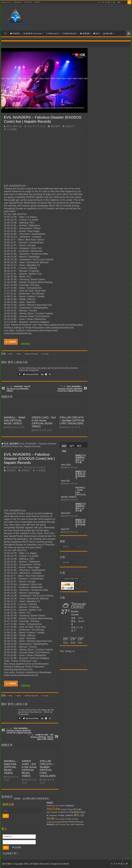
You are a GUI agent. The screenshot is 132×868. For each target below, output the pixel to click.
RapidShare (80, 824)
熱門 (72, 446)
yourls (62, 819)
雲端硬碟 (15, 33)
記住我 (17, 847)
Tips (68, 824)
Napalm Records (32, 354)
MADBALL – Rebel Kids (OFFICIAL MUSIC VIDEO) (15, 420)
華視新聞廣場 (75, 812)
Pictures (63, 824)
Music (19, 354)
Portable (68, 819)
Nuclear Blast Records (72, 822)
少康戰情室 (69, 815)
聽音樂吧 (55, 126)
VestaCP (64, 809)
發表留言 (70, 126)
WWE (72, 824)
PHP (67, 812)
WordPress (51, 806)
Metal (11, 354)
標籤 (64, 451)
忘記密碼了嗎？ (10, 853)
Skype (70, 809)
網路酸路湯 (51, 824)
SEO (48, 812)
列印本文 (26, 344)
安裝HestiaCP (52, 33)
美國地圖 (85, 33)
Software (54, 812)
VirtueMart (53, 815)
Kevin (66, 864)
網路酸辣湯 (70, 806)
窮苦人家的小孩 (14, 126)
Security (75, 819)
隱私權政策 (18, 2)
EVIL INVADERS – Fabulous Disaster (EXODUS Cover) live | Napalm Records (70, 389)
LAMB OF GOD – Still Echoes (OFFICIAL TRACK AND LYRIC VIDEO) (42, 737)
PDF (57, 824)
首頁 (5, 33)
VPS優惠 (61, 815)
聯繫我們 (37, 2)
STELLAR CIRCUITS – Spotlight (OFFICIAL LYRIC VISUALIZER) (72, 420)
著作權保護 (28, 2)
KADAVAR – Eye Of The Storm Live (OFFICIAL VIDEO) (18, 389)
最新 (64, 446)
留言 (79, 446)
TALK (57, 819)
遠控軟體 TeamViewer (33, 33)
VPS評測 (62, 812)
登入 (29, 799)
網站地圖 (108, 33)
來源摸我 (11, 342)
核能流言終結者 (69, 33)
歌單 (96, 33)
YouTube (45, 354)
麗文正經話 (78, 809)
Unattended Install (53, 822)
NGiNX (62, 806)
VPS (57, 806)
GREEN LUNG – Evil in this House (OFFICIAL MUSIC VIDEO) (44, 422)
